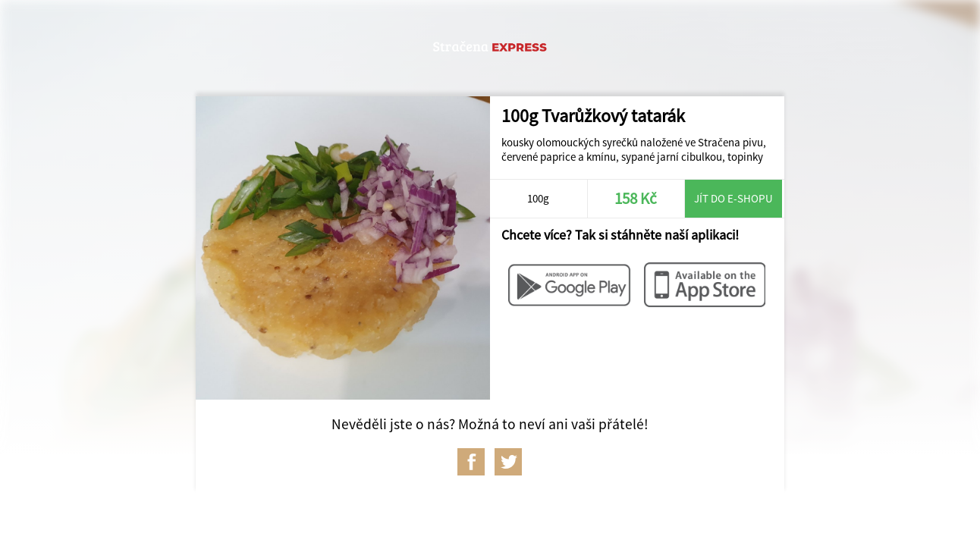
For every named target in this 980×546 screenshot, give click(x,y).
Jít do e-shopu (733, 198)
